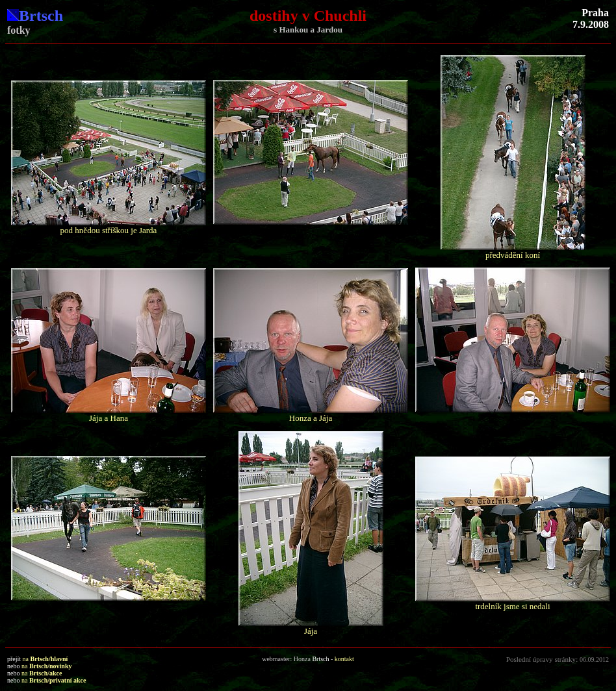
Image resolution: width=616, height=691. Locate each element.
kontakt (344, 659)
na (45, 659)
